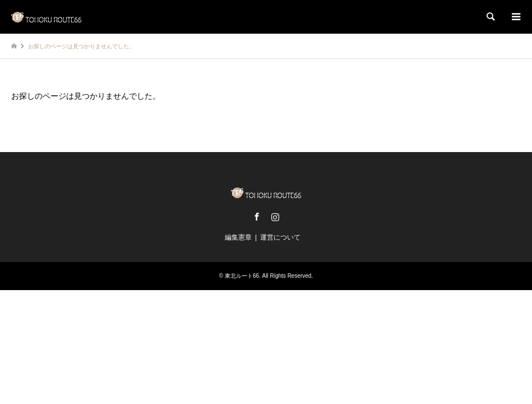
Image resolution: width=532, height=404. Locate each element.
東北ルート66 (242, 276)
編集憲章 (238, 237)
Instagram (275, 217)
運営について (280, 237)
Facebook (257, 217)
